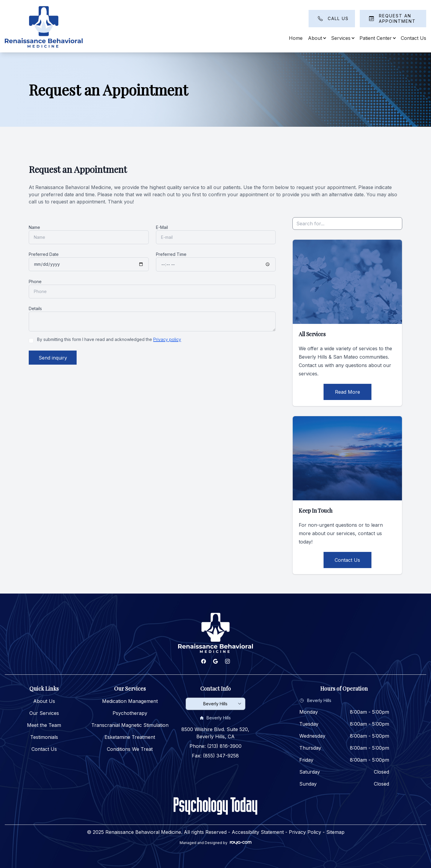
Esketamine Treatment (130, 737)
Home (296, 38)
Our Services (44, 713)
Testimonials (44, 737)
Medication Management (130, 701)
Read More (347, 392)
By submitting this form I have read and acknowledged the (109, 339)
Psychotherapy (130, 713)
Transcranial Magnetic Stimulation (130, 725)
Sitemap (335, 832)
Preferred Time (171, 254)
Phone (35, 281)
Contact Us (413, 38)
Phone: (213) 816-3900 (215, 746)
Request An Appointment (397, 18)
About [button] (317, 38)
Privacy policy (167, 339)
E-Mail (162, 227)
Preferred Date (44, 254)
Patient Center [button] (377, 38)
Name (34, 227)
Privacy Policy (305, 832)
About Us (44, 701)
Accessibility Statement (258, 832)
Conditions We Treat (130, 749)
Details (35, 308)
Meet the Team (44, 725)
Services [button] (343, 38)
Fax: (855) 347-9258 (215, 756)
